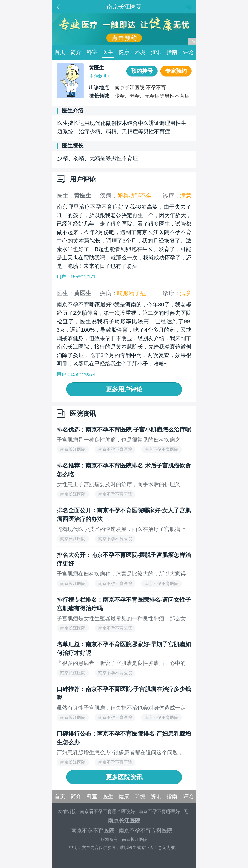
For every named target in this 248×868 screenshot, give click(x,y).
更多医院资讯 (124, 777)
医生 (109, 52)
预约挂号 (142, 71)
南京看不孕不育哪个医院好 (107, 811)
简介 (77, 52)
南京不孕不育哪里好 (159, 811)
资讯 (157, 52)
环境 (141, 52)
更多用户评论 (124, 389)
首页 (61, 52)
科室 (93, 52)
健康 (125, 52)
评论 (188, 52)
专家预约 (176, 71)
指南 (173, 52)
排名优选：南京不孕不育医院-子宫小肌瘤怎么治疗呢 (124, 430)
